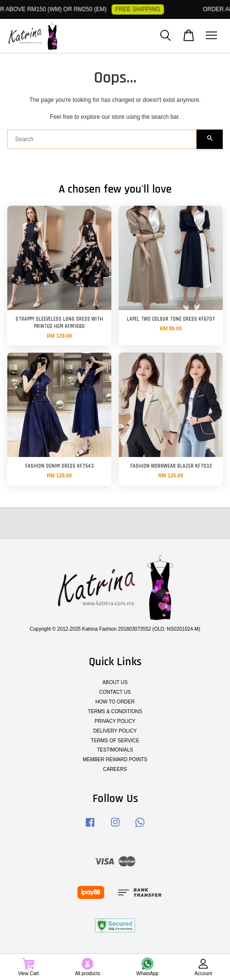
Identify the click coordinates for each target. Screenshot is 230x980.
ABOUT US (115, 682)
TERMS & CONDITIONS (115, 711)
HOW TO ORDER (115, 702)
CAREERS (115, 769)
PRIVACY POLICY (115, 721)
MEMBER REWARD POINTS (115, 759)
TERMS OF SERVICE (115, 741)
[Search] (102, 139)
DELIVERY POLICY (115, 731)
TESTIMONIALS (115, 750)
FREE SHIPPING (140, 9)
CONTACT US (115, 692)
